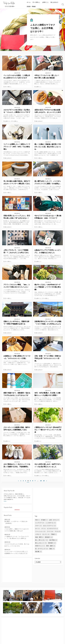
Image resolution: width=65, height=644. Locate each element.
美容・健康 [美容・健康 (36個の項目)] (51, 546)
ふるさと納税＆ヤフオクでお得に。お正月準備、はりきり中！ (43, 28)
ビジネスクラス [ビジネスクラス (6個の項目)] (52, 528)
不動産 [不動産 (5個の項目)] (54, 534)
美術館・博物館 (31, 6)
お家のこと (45, 2)
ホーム (29, 2)
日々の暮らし (36, 2)
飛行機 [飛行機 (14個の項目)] (38, 552)
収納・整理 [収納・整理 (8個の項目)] (39, 537)
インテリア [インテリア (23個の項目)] (40, 523)
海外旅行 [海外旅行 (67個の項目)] (52, 543)
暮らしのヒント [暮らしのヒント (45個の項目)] (41, 543)
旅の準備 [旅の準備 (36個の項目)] (53, 540)
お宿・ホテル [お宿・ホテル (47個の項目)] (54, 520)
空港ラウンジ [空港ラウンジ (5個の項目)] (40, 546)
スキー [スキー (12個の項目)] (38, 526)
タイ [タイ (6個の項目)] (37, 528)
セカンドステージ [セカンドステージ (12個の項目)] (49, 526)
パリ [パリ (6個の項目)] (43, 528)
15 (44, 481)
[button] (30, 49)
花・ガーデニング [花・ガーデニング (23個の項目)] (42, 549)
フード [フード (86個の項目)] (50, 531)
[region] (32, 30)
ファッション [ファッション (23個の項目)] (40, 531)
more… (5, 501)
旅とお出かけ (54, 2)
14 (41, 481)
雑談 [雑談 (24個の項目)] (52, 549)
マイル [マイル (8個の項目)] (58, 531)
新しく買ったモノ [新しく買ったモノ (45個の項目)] (42, 540)
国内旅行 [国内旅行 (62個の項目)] (49, 537)
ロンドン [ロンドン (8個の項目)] (46, 534)
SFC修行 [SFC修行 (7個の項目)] (44, 520)
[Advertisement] (48, 500)
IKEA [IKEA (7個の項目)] (37, 520)
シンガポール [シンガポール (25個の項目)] (51, 523)
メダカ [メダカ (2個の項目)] (38, 534)
